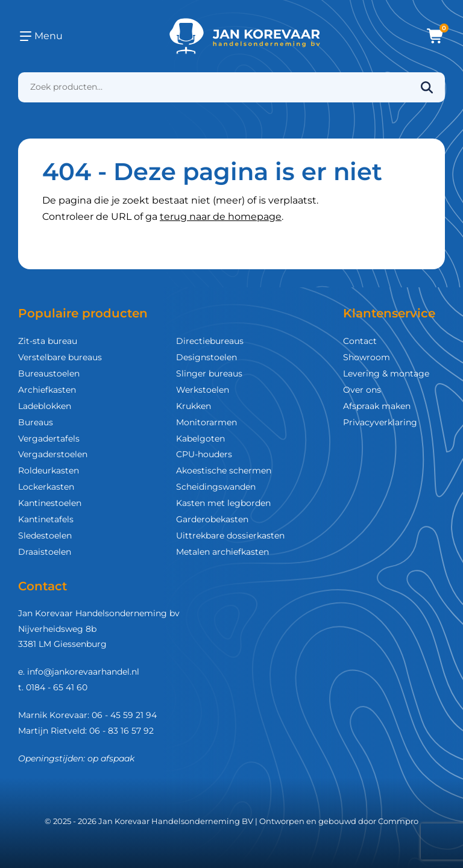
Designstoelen (206, 357)
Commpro (398, 821)
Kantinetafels (46, 519)
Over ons (362, 390)
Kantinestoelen (50, 503)
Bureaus (36, 422)
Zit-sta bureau (48, 341)
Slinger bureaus (209, 373)
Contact (360, 341)
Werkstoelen (203, 390)
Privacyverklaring (380, 422)
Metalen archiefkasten (222, 552)
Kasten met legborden (223, 503)
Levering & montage (386, 373)
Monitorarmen (206, 422)
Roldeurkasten (49, 470)
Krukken (194, 406)
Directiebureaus (210, 341)
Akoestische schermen (224, 470)
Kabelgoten (200, 439)
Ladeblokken (45, 406)
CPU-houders (204, 454)
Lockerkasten (46, 487)
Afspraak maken (377, 406)
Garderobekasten (212, 519)
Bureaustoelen (49, 373)
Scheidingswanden (216, 487)
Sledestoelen (45, 535)
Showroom (367, 357)
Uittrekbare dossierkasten (230, 535)
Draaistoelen (45, 552)
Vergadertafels (49, 439)
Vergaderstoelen (53, 454)
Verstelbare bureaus (60, 357)
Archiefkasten (47, 390)
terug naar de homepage (221, 217)
